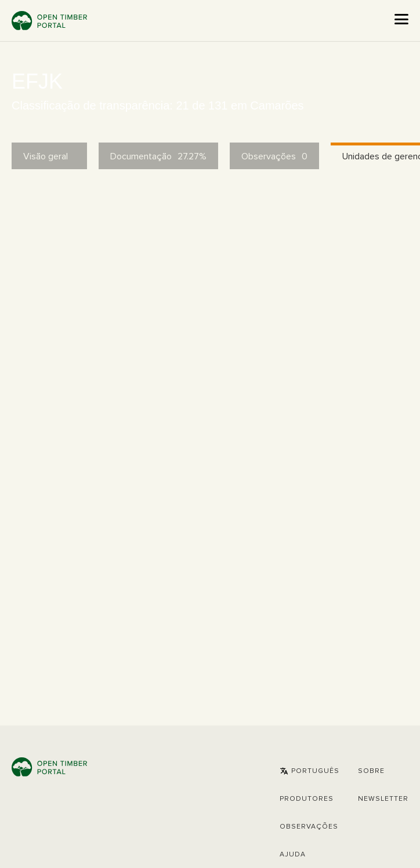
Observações (309, 827)
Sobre (371, 771)
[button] (309, 771)
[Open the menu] (401, 19)
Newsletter (383, 799)
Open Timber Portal (49, 21)
